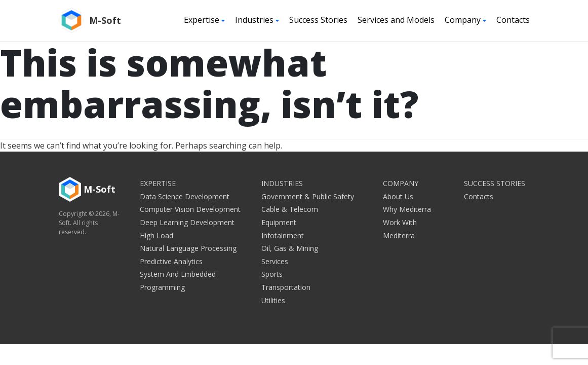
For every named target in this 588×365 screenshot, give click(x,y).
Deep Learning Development (187, 222)
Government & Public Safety (308, 196)
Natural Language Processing (188, 248)
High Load (156, 235)
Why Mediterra (407, 209)
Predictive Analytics (171, 261)
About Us (398, 196)
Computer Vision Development (190, 209)
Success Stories (318, 20)
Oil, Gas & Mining (290, 248)
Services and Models (396, 20)
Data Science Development (185, 196)
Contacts (513, 20)
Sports (272, 274)
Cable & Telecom (290, 209)
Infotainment (283, 235)
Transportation (286, 287)
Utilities (273, 300)
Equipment (279, 222)
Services (275, 261)
